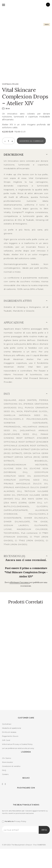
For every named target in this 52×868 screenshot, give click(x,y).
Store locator (8, 762)
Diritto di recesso (9, 732)
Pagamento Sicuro (10, 736)
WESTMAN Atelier (10, 84)
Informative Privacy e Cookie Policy (17, 744)
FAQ (4, 770)
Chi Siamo (7, 758)
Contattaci (7, 724)
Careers (5, 774)
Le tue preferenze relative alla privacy (18, 748)
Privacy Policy (20, 821)
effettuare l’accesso (19, 582)
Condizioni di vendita (11, 766)
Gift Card (6, 740)
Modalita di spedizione (12, 728)
